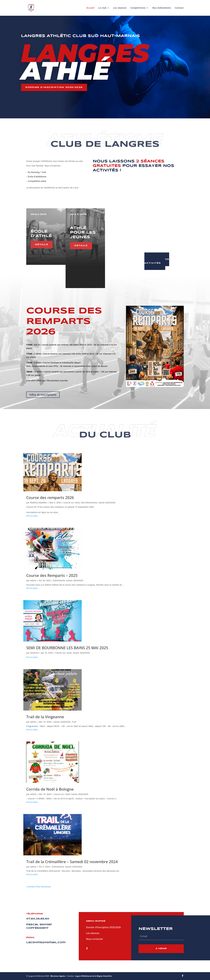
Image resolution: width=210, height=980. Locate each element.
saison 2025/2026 (107, 503)
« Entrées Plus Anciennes (39, 887)
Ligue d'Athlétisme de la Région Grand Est (93, 976)
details (81, 243)
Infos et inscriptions (43, 395)
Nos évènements (89, 503)
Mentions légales (58, 976)
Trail (74, 722)
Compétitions (138, 8)
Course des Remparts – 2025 (52, 575)
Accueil (90, 8)
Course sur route (72, 503)
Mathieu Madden (39, 503)
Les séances (120, 8)
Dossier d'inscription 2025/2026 (54, 87)
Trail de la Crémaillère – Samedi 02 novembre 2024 (72, 862)
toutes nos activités (157, 261)
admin (33, 580)
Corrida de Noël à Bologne (50, 789)
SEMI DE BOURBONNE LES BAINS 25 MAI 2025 (67, 648)
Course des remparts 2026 (50, 497)
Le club (102, 8)
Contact (179, 8)
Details (120, 239)
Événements (59, 580)
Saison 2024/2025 (75, 580)
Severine (34, 653)
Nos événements (162, 8)
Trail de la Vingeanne (45, 717)
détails (41, 242)
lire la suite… (33, 516)
